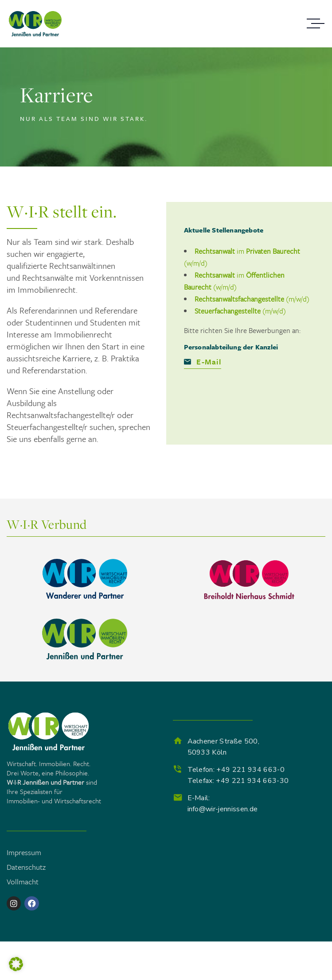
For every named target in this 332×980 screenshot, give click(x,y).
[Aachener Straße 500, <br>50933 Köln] (178, 741)
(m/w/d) (252, 299)
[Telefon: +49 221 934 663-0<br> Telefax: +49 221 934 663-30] (178, 769)
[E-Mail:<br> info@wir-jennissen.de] (178, 798)
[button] (16, 964)
